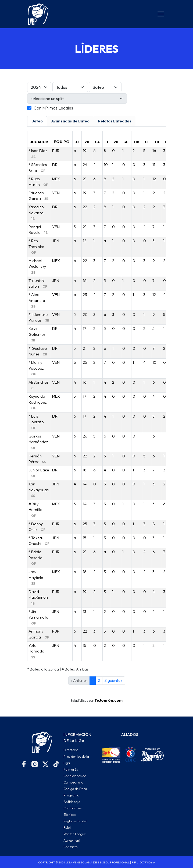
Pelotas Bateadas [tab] (115, 121)
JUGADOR (39, 142)
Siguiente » (114, 680)
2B (116, 142)
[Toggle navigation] (161, 14)
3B (126, 142)
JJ (77, 142)
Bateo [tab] (37, 121)
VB (87, 142)
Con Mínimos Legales (53, 108)
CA (97, 142)
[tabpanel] (96, 402)
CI (147, 142)
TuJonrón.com (108, 700)
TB (157, 142)
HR (137, 142)
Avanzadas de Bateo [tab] (70, 121)
